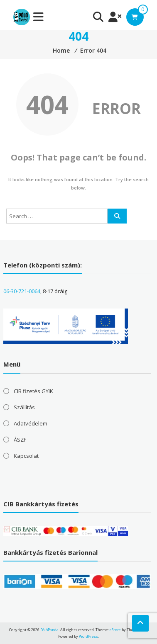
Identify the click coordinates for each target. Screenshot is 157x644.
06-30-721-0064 (22, 291)
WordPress (88, 636)
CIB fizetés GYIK (33, 391)
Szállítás (24, 407)
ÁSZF (20, 440)
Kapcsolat (26, 456)
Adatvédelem (31, 423)
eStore (115, 630)
